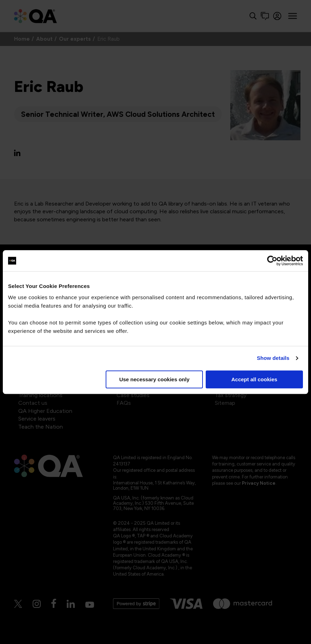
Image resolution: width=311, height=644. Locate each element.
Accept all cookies (254, 379)
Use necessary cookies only (154, 379)
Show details (273, 358)
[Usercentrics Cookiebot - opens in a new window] (272, 261)
